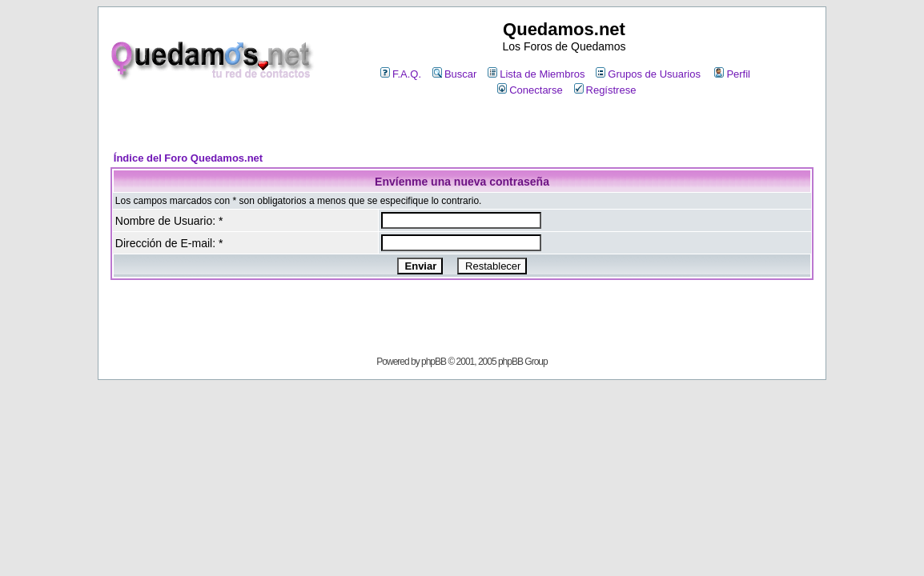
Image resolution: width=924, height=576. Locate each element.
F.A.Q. (401, 74)
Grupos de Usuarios (648, 74)
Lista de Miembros (536, 74)
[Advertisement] (462, 125)
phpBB (434, 362)
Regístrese (605, 90)
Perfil (732, 74)
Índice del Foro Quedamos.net (188, 158)
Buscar (454, 74)
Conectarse (530, 90)
